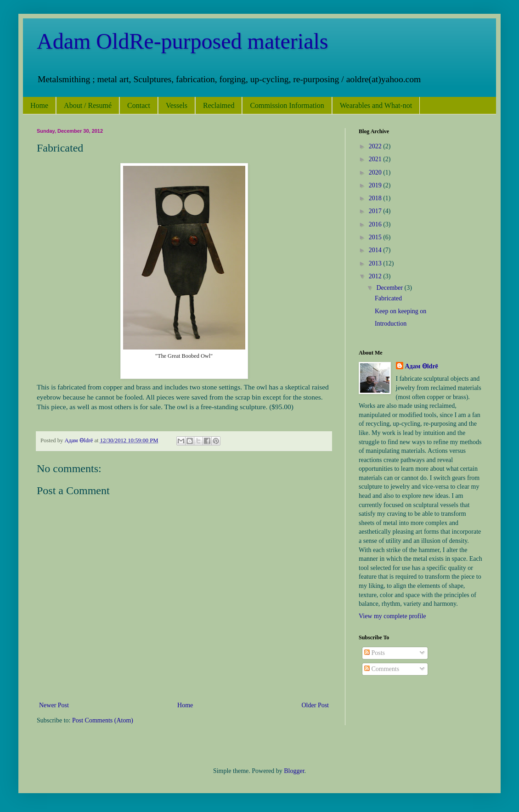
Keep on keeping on (401, 311)
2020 (376, 172)
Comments (382, 669)
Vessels (177, 105)
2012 (376, 276)
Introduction (391, 324)
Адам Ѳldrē (422, 366)
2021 (376, 159)
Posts (375, 653)
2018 (376, 198)
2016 (376, 224)
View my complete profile (392, 616)
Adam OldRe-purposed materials (183, 41)
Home (39, 105)
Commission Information (287, 105)
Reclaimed (219, 105)
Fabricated (388, 298)
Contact (139, 105)
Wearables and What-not (376, 105)
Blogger (294, 771)
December (390, 288)
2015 (376, 237)
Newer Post (54, 705)
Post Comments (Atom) (103, 720)
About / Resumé (88, 105)
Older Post (316, 705)
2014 (376, 250)
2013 (376, 263)
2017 (376, 211)
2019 (376, 185)
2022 (376, 146)
